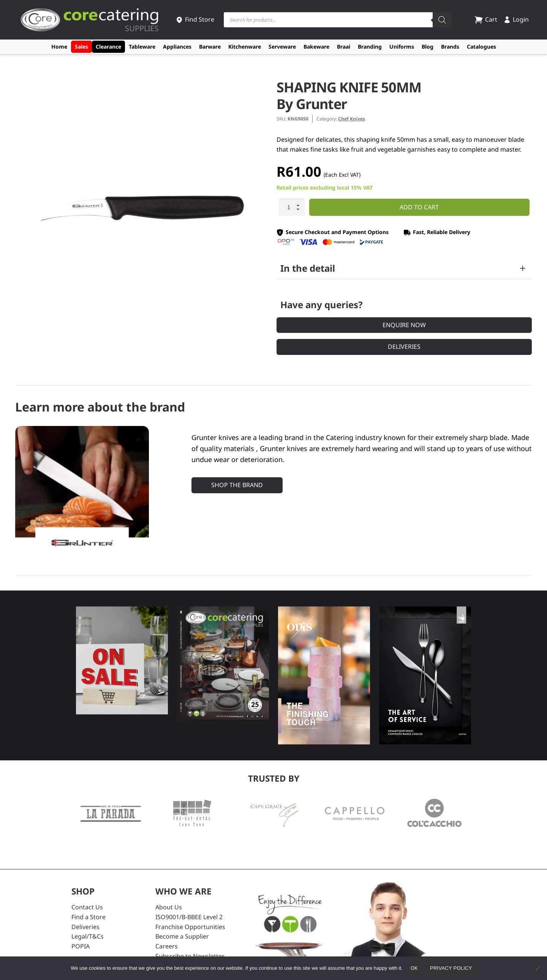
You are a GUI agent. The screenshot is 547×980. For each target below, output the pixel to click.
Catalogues (481, 47)
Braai (344, 47)
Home (59, 47)
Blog (428, 47)
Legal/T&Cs (88, 936)
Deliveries (404, 347)
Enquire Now (404, 325)
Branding (370, 47)
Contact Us (87, 907)
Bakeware (316, 47)
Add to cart (419, 207)
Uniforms (402, 47)
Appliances (177, 47)
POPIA (81, 946)
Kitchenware (245, 47)
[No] (537, 969)
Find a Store (89, 917)
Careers (167, 946)
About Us (169, 907)
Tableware (142, 47)
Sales (81, 47)
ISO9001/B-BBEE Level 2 (189, 917)
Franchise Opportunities (190, 927)
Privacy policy (451, 968)
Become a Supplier (182, 936)
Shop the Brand (237, 485)
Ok (414, 968)
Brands (450, 47)
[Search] (442, 20)
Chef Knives (352, 119)
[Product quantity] (292, 207)
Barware (210, 47)
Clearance (108, 47)
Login (516, 19)
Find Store (195, 19)
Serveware (282, 47)
